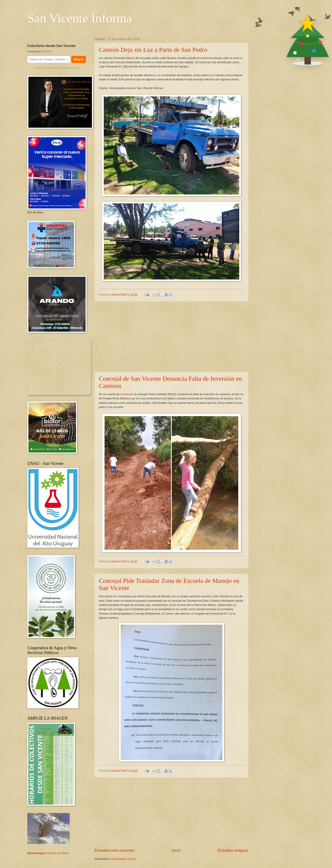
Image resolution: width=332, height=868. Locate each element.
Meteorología (36, 853)
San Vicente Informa (80, 18)
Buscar (79, 59)
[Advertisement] (172, 337)
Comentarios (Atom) (124, 859)
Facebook (127, 394)
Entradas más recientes (114, 850)
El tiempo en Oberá (57, 853)
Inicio (176, 850)
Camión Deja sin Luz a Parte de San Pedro (153, 50)
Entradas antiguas (233, 850)
